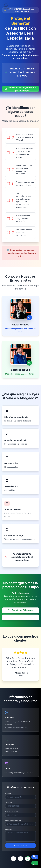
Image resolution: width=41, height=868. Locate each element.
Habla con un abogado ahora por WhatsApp (20, 89)
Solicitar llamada (21, 617)
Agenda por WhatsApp (20, 610)
